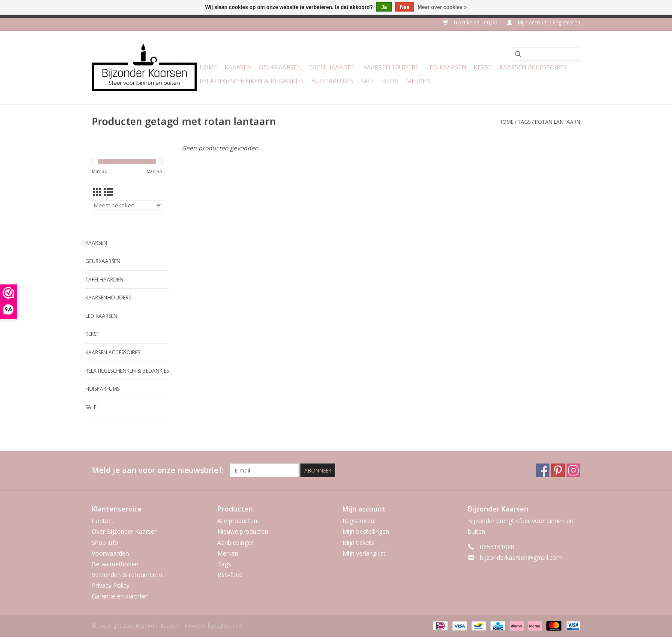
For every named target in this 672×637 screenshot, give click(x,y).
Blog (390, 81)
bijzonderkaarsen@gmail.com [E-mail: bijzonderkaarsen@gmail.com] (521, 558)
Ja (384, 7)
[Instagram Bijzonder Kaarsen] (573, 470)
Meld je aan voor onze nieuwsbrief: (158, 470)
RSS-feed (230, 575)
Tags (524, 122)
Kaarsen (238, 67)
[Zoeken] (546, 54)
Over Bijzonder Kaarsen (125, 531)
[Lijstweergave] (109, 192)
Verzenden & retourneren (127, 575)
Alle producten (237, 521)
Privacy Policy (111, 585)
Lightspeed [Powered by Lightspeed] (229, 626)
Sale (367, 81)
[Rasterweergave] (97, 192)
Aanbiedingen (236, 543)
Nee (405, 7)
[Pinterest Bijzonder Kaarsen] (558, 470)
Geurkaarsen (280, 67)
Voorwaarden (110, 553)
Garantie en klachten (120, 596)
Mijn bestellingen (366, 531)
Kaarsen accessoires (533, 67)
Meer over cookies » (442, 7)
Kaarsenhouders (391, 67)
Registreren (358, 521)
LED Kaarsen (446, 67)
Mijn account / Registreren (544, 22)
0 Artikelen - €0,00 (471, 22)
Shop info (105, 543)
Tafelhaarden (332, 67)
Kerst (483, 67)
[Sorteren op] (127, 205)
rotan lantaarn (558, 122)
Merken (418, 81)
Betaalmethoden (115, 564)
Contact (103, 521)
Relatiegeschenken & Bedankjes (252, 81)
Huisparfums (332, 81)
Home (208, 67)
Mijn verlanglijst (364, 553)
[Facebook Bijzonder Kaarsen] (543, 470)
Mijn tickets (358, 543)
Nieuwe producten (243, 531)
